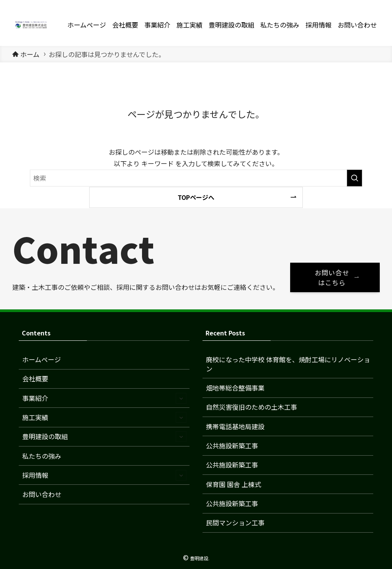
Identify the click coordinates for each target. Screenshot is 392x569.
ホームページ (42, 359)
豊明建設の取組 (105, 437)
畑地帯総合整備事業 (235, 388)
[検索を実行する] (354, 178)
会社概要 (35, 379)
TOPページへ (196, 197)
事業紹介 (105, 398)
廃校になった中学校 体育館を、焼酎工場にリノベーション (288, 364)
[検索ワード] (196, 178)
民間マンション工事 (235, 522)
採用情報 (105, 475)
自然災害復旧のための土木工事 (252, 407)
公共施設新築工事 (232, 446)
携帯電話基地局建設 (235, 426)
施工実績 (105, 417)
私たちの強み (42, 456)
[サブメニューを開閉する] (181, 398)
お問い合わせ (42, 494)
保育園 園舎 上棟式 (234, 484)
